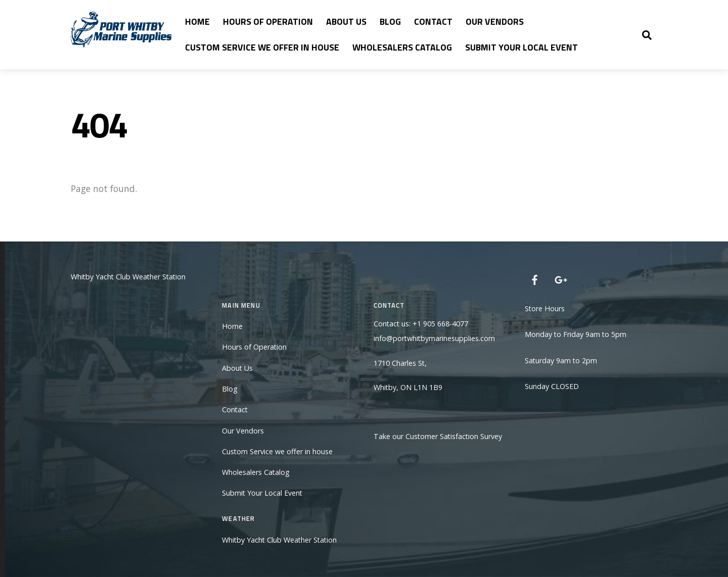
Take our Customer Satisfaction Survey (438, 436)
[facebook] (535, 279)
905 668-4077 (446, 324)
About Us (346, 21)
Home (197, 21)
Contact (433, 21)
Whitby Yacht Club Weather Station (128, 277)
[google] (560, 279)
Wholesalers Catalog (402, 47)
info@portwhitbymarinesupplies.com (434, 338)
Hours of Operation (268, 21)
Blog (390, 21)
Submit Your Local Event (521, 47)
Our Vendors (495, 21)
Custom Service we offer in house (262, 47)
